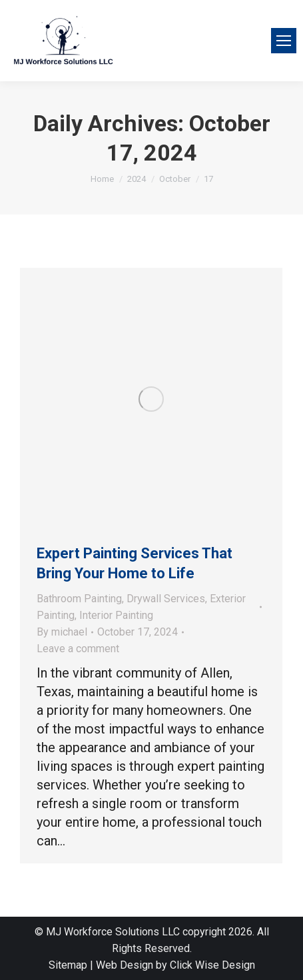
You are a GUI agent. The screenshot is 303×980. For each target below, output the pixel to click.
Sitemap (68, 965)
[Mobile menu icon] (284, 41)
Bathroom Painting (79, 599)
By (62, 632)
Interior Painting (116, 615)
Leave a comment (78, 649)
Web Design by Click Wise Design (175, 965)
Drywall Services (166, 599)
